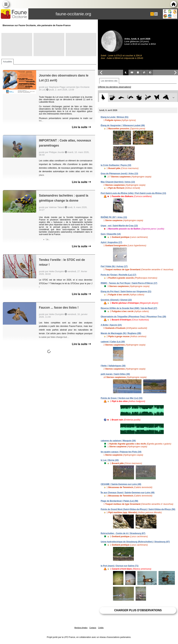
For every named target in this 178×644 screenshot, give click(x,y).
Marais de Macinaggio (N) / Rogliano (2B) (121, 333)
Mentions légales (81, 628)
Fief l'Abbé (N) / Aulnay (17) (114, 266)
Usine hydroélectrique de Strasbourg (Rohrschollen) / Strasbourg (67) (135, 542)
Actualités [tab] (7, 62)
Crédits (101, 628)
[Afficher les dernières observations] (114, 87)
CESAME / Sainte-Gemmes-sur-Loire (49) (121, 484)
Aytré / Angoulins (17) (111, 242)
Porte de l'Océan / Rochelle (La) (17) (118, 275)
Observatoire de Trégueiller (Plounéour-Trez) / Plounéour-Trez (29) (133, 317)
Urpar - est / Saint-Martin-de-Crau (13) (119, 226)
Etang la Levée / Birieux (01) (114, 117)
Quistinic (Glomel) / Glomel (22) (116, 300)
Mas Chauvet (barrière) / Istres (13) (118, 182)
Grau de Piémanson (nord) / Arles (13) (119, 174)
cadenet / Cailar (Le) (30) (113, 342)
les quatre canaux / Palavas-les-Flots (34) (121, 452)
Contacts (93, 628)
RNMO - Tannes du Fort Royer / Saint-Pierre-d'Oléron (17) (129, 283)
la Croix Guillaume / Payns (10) (116, 165)
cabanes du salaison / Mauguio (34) (118, 441)
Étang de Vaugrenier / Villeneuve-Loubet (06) (123, 125)
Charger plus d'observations (138, 610)
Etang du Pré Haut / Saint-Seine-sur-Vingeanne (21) (126, 292)
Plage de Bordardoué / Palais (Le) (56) (119, 501)
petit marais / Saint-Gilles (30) (115, 374)
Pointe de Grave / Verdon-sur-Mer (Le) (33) (122, 398)
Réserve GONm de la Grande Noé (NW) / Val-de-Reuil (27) (129, 308)
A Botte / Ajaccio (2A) (111, 325)
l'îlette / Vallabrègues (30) (113, 366)
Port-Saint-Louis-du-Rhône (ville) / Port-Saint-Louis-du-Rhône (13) (133, 193)
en (156, 14)
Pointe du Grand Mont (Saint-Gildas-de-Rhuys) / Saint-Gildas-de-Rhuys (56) (138, 509)
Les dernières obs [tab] (109, 81)
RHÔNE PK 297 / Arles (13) (114, 217)
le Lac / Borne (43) (110, 460)
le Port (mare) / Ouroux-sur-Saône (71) (120, 566)
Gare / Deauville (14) (111, 234)
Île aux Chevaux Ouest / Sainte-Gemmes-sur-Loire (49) (128, 493)
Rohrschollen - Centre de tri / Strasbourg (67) (123, 533)
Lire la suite (81, 127)
